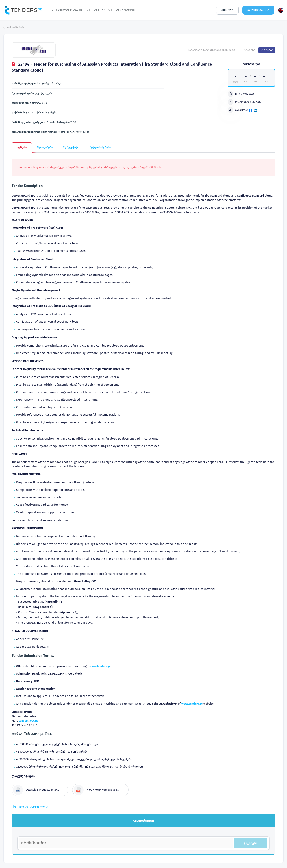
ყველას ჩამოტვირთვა (30, 807)
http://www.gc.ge (241, 94)
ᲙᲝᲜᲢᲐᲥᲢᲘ (126, 10)
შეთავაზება (45, 147)
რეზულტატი (71, 147)
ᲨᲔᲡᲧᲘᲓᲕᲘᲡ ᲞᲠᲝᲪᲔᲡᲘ (71, 10)
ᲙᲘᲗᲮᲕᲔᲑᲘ (103, 10)
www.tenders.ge (100, 666)
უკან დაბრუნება (14, 27)
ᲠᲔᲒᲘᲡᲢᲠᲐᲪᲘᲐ (258, 10)
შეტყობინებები (100, 147)
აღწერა (22, 147)
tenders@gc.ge (28, 721)
